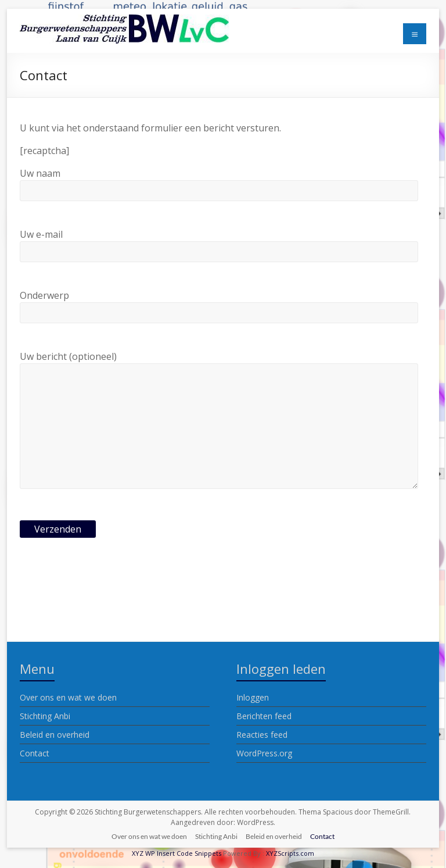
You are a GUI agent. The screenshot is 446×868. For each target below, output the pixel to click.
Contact (35, 753)
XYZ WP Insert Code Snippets (177, 853)
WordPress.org (264, 753)
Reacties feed (262, 735)
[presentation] (108, 587)
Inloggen (253, 697)
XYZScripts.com (290, 853)
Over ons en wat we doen (68, 697)
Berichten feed (264, 716)
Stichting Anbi (45, 716)
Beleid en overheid (55, 735)
